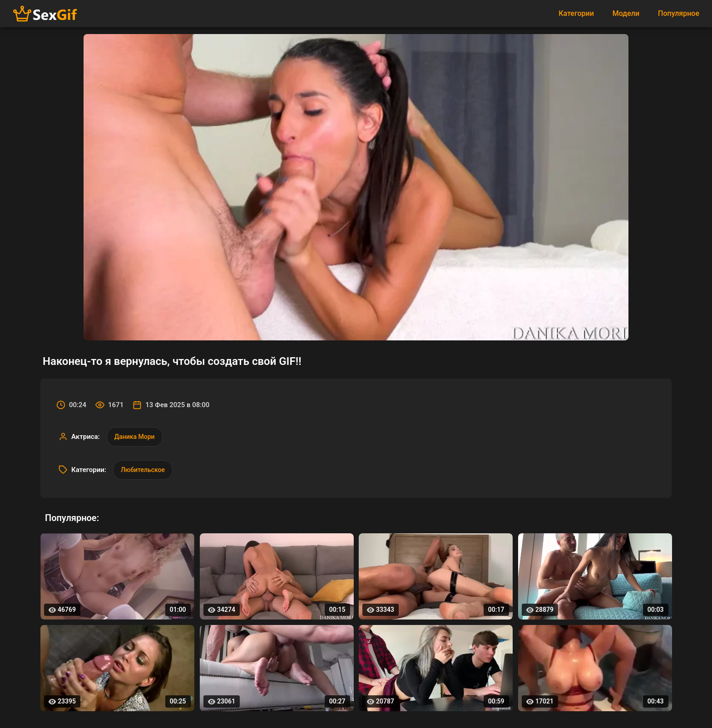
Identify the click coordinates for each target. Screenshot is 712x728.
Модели (626, 13)
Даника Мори (135, 437)
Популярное (679, 13)
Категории (576, 13)
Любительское (143, 470)
